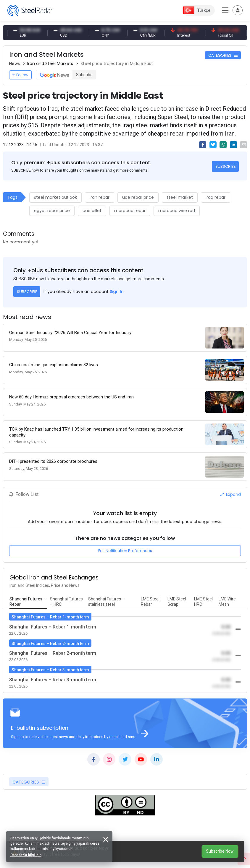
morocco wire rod (177, 211)
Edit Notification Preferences (125, 551)
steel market (180, 197)
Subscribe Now (220, 851)
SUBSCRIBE (225, 166)
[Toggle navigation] (238, 10)
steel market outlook (55, 197)
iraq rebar (216, 197)
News (14, 63)
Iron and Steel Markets (50, 63)
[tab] (28, 602)
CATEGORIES (223, 55)
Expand (231, 494)
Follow (20, 75)
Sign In (117, 291)
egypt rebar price (52, 211)
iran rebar (100, 197)
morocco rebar (130, 211)
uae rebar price (138, 197)
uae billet (92, 211)
